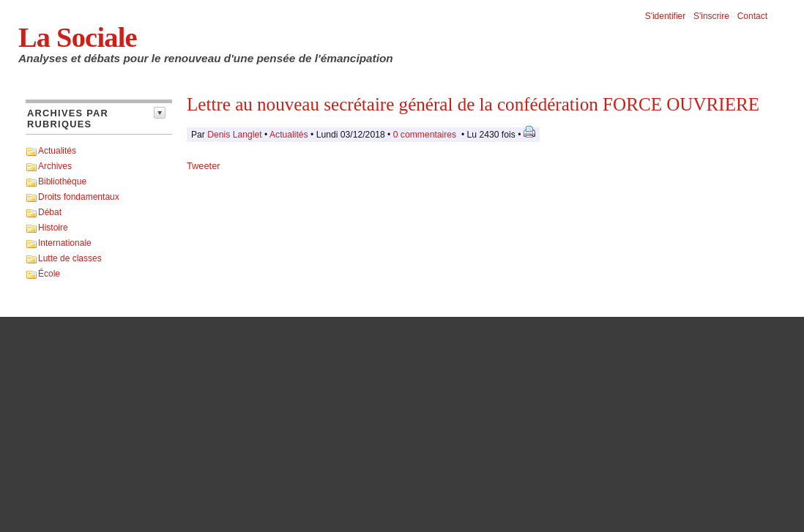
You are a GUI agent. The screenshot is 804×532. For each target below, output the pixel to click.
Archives (55, 166)
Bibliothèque (62, 181)
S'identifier (666, 16)
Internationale (65, 243)
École (49, 274)
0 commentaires (426, 135)
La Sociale (78, 37)
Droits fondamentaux (79, 197)
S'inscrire (711, 16)
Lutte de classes (70, 258)
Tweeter (204, 166)
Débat (50, 212)
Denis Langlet (234, 135)
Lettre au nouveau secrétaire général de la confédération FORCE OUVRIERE (473, 104)
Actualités (57, 151)
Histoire (53, 228)
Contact (752, 16)
